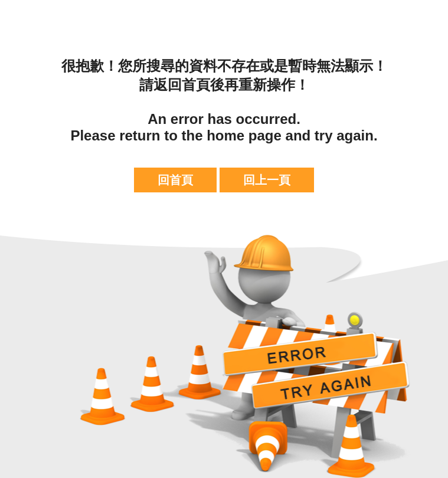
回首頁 (175, 180)
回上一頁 (267, 180)
